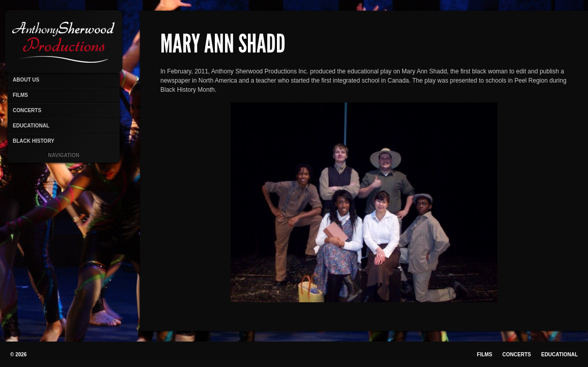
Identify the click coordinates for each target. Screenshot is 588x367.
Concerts (27, 110)
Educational (31, 126)
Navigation (63, 155)
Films (20, 95)
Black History (34, 141)
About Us (26, 80)
